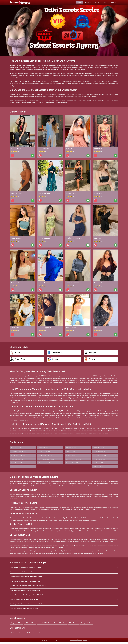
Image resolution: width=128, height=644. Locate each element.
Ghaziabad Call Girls (44, 624)
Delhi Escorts (74, 642)
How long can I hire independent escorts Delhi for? (25, 583)
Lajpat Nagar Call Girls (100, 453)
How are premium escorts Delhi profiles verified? (25, 601)
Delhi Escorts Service (17, 634)
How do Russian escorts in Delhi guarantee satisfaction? (27, 596)
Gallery (97, 2)
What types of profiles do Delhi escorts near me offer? (26, 606)
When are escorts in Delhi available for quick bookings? (26, 574)
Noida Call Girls (30, 624)
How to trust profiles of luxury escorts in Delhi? (24, 610)
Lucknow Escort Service (34, 634)
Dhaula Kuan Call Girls (45, 464)
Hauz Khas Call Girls (100, 461)
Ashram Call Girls (99, 468)
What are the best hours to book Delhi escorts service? (26, 578)
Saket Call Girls (71, 453)
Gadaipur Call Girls (86, 624)
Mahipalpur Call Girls (45, 449)
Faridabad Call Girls (60, 624)
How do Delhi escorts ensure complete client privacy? (26, 569)
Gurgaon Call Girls (16, 624)
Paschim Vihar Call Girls (73, 464)
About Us (88, 2)
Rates (104, 2)
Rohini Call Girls (16, 468)
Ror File (85, 642)
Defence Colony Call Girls (74, 461)
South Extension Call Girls (46, 457)
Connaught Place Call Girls (19, 453)
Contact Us (113, 2)
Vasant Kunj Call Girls (17, 461)
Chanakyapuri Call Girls (73, 457)
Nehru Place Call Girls (17, 464)
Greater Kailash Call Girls (18, 457)
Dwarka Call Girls (71, 449)
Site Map (80, 642)
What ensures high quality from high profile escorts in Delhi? (28, 587)
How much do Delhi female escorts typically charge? (26, 592)
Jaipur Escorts (73, 624)
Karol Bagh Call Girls (44, 453)
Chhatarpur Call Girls (100, 457)
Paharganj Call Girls (99, 449)
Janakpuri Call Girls (99, 464)
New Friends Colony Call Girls (47, 461)
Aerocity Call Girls (16, 449)
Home (79, 2)
